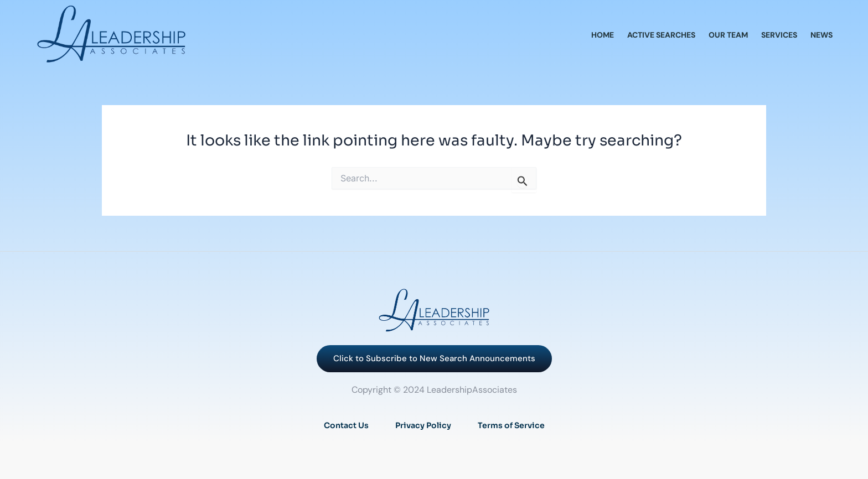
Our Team (728, 35)
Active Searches (661, 35)
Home (603, 35)
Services (779, 35)
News (821, 35)
